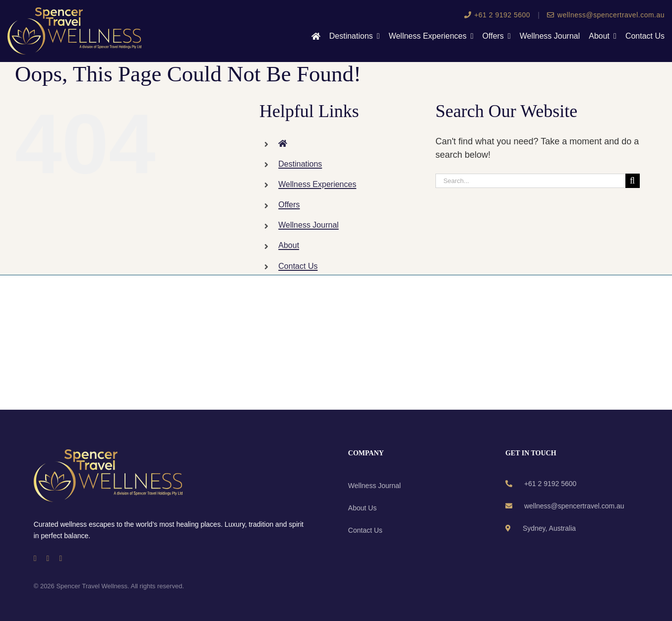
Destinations (300, 164)
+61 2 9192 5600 (497, 15)
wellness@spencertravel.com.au (606, 15)
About (289, 245)
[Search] (633, 181)
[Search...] (530, 181)
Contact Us (298, 266)
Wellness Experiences (317, 184)
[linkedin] (61, 559)
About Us (363, 508)
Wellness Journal (308, 225)
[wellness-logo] (74, 12)
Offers (289, 205)
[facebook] (35, 559)
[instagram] (48, 559)
